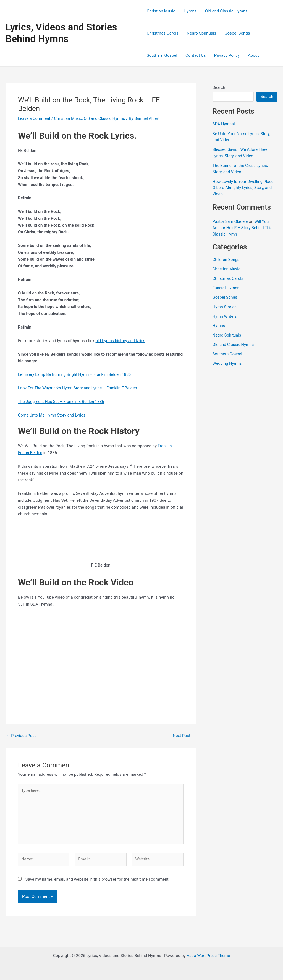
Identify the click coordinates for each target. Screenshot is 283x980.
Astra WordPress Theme (208, 956)
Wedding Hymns (228, 361)
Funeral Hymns (226, 286)
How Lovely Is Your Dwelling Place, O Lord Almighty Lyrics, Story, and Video (244, 187)
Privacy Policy (227, 55)
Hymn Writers (225, 314)
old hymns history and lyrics (121, 341)
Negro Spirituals (202, 33)
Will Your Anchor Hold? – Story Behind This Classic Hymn (243, 227)
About (253, 55)
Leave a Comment (35, 118)
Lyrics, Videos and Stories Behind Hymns (61, 33)
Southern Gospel (162, 55)
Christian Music (161, 11)
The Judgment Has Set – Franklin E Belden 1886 (62, 401)
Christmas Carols (163, 33)
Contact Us (196, 55)
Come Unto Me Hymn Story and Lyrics (53, 415)
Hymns (190, 11)
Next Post (184, 735)
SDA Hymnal (224, 124)
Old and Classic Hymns (226, 11)
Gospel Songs (237, 33)
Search (219, 87)
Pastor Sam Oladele (231, 221)
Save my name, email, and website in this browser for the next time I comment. (98, 881)
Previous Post (21, 735)
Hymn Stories (225, 305)
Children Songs (226, 258)
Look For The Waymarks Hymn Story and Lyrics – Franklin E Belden (79, 388)
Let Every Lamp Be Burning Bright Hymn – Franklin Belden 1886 (76, 374)
